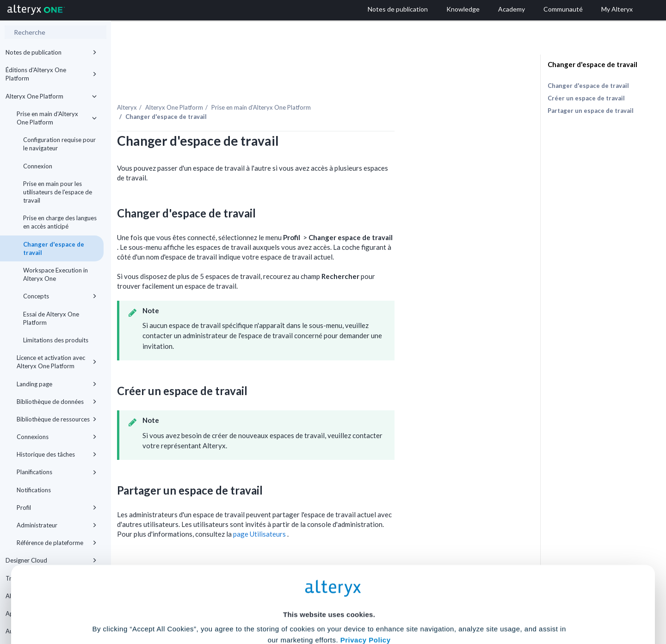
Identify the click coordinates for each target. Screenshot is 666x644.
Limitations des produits (56, 340)
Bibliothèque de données (57, 402)
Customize (404, 603)
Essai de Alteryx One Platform (51, 318)
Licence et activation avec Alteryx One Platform (57, 362)
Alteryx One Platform (51, 96)
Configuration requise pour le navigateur (59, 144)
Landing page (57, 384)
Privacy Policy (366, 550)
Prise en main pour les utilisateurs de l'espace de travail (58, 192)
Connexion (38, 166)
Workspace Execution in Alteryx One (55, 274)
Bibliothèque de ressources (57, 419)
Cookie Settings (329, 576)
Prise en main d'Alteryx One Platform (57, 118)
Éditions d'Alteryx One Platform (51, 74)
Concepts (60, 296)
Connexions (57, 437)
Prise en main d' (348, 87)
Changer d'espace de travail (54, 248)
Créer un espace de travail (586, 98)
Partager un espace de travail (591, 111)
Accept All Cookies (263, 603)
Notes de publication (51, 52)
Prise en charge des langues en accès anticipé (60, 222)
